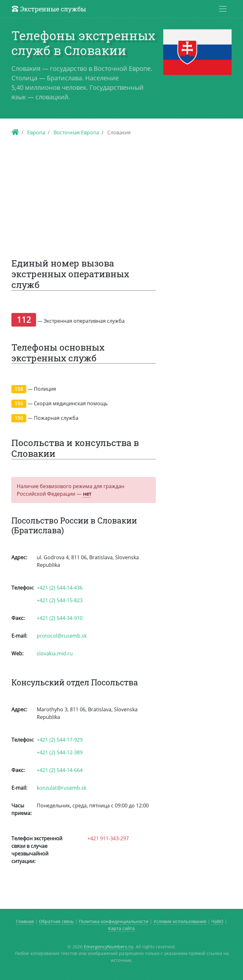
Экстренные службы (49, 9)
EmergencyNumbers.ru (109, 947)
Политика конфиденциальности (114, 921)
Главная (25, 921)
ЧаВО (217, 921)
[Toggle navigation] (223, 9)
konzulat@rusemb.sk (62, 788)
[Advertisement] (121, 193)
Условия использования (180, 921)
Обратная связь (56, 921)
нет (87, 494)
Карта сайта (121, 928)
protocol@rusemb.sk (62, 636)
